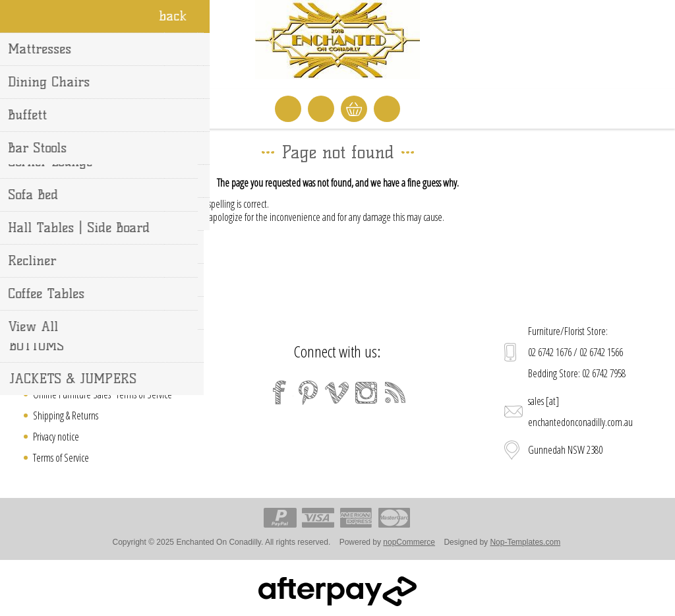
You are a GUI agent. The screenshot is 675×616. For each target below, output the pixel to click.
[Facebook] (279, 392)
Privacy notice (56, 437)
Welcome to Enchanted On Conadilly (97, 373)
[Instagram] (367, 392)
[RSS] (396, 392)
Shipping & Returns (66, 416)
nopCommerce (409, 542)
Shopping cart (354, 109)
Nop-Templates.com (525, 542)
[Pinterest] (308, 392)
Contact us (51, 331)
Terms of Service (61, 458)
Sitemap (48, 352)
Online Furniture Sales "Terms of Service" (104, 394)
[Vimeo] (337, 392)
